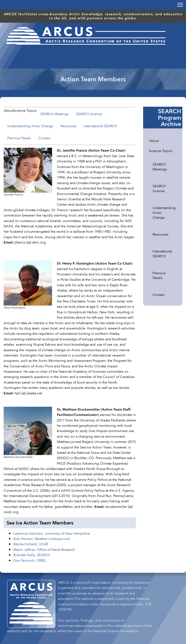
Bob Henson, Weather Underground (42, 539)
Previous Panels (19, 138)
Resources (68, 126)
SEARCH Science (89, 114)
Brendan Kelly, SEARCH (32, 555)
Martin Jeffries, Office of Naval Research (44, 549)
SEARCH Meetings (54, 114)
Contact (44, 138)
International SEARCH (100, 126)
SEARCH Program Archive (170, 117)
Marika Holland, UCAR (31, 544)
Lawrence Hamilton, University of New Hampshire (52, 533)
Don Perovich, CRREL (30, 560)
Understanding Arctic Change (30, 126)
